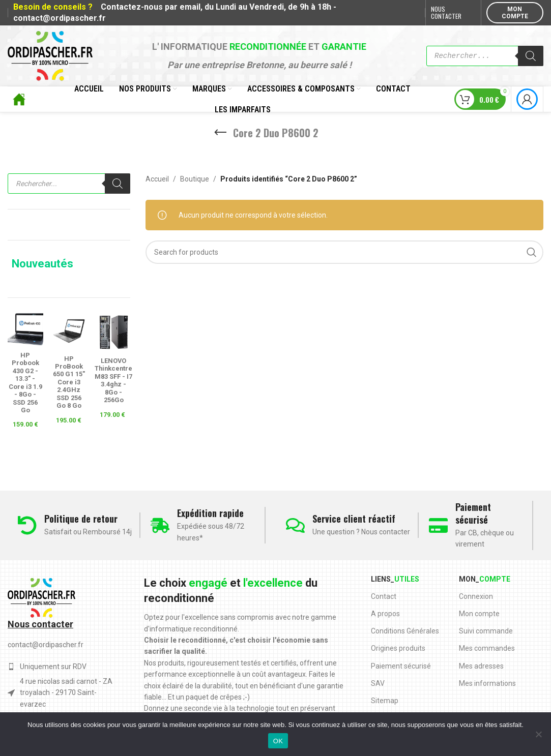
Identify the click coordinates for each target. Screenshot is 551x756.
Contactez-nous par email (151, 7)
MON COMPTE (515, 13)
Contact (384, 596)
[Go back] (220, 133)
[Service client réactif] (295, 525)
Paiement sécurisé (473, 513)
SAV (378, 683)
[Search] (344, 252)
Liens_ (395, 579)
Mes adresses (481, 666)
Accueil (157, 179)
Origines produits (398, 648)
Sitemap (385, 701)
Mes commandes (487, 648)
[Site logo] (50, 55)
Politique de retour (81, 519)
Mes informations (487, 683)
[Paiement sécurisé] (438, 525)
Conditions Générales (405, 631)
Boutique (195, 179)
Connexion (476, 596)
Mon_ (485, 579)
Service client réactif (354, 519)
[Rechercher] (531, 56)
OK (278, 741)
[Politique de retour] (27, 525)
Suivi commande (486, 631)
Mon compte (479, 614)
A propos (385, 614)
